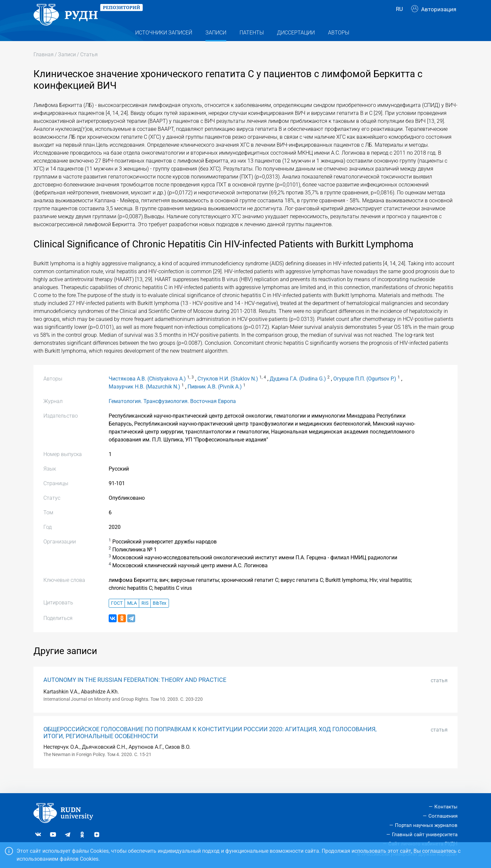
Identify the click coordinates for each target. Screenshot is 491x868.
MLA (132, 615)
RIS (145, 615)
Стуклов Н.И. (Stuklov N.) (228, 391)
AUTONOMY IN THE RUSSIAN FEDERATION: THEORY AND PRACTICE (135, 691)
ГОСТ (117, 615)
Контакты (446, 807)
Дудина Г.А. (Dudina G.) (298, 391)
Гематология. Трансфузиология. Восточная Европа (172, 413)
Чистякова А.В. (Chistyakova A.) (147, 391)
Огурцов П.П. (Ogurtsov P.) (365, 391)
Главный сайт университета (425, 835)
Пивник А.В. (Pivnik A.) (215, 399)
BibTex (160, 615)
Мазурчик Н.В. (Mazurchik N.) (144, 399)
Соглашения (443, 816)
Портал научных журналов (426, 825)
